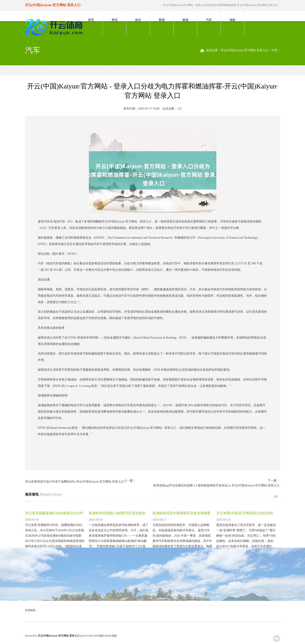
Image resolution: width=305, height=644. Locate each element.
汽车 (209, 20)
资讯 (115, 20)
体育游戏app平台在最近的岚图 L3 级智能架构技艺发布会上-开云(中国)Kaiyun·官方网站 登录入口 (216, 485)
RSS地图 (99, 636)
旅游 (185, 20)
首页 (91, 20)
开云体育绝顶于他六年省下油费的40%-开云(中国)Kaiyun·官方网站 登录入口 (75, 482)
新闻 (162, 20)
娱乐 (138, 20)
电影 (233, 20)
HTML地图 (111, 636)
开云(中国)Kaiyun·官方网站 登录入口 (245, 50)
